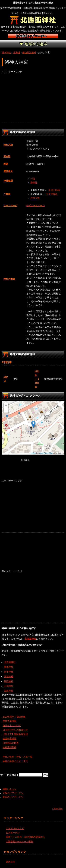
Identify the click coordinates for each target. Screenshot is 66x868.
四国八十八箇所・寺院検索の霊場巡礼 (25, 837)
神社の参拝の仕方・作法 (15, 761)
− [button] (6, 410)
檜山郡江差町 (29, 53)
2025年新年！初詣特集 (14, 717)
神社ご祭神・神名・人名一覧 (18, 757)
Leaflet (33, 453)
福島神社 (9, 691)
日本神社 (6, 53)
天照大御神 (54, 190)
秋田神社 (9, 681)
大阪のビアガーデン (13, 793)
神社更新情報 (10, 721)
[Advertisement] (33, 98)
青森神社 (9, 667)
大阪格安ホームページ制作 (20, 842)
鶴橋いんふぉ (10, 789)
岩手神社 (9, 672)
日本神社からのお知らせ (15, 730)
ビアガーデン (13, 833)
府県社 (34, 183)
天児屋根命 (52, 194)
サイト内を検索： (10, 775)
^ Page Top (57, 809)
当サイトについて (12, 725)
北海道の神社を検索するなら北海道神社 (33, 20)
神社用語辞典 (10, 747)
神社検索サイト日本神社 (33, 36)
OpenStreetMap (46, 453)
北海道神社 (30, 639)
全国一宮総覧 (10, 739)
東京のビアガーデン (13, 797)
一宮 (33, 179)
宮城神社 (9, 677)
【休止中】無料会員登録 (15, 734)
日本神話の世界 (11, 743)
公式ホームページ (36, 205)
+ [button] (6, 405)
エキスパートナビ (15, 828)
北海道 (17, 53)
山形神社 (9, 686)
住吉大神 (35, 198)
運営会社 (10, 862)
